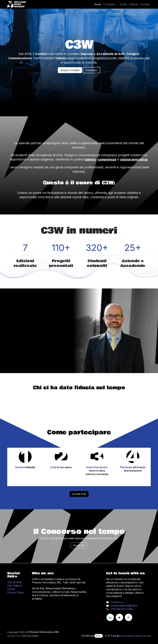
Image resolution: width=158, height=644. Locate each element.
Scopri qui (79, 545)
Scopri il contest (70, 70)
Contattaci (91, 70)
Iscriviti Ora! (79, 494)
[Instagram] (129, 617)
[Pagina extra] (119, 617)
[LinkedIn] (110, 617)
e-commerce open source (135, 636)
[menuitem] (98, 4)
